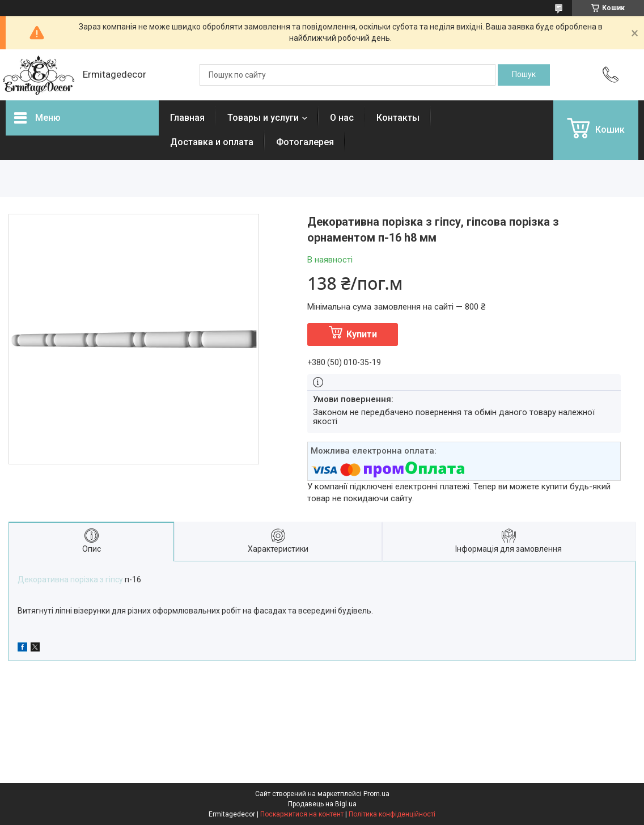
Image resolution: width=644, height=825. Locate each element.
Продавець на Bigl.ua (322, 804)
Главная (187, 118)
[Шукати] (524, 75)
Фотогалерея (305, 142)
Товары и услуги (263, 118)
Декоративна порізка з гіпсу (70, 579)
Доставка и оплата (212, 142)
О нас (342, 118)
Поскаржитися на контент (302, 814)
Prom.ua (376, 794)
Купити (362, 334)
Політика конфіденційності (392, 814)
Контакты (398, 118)
